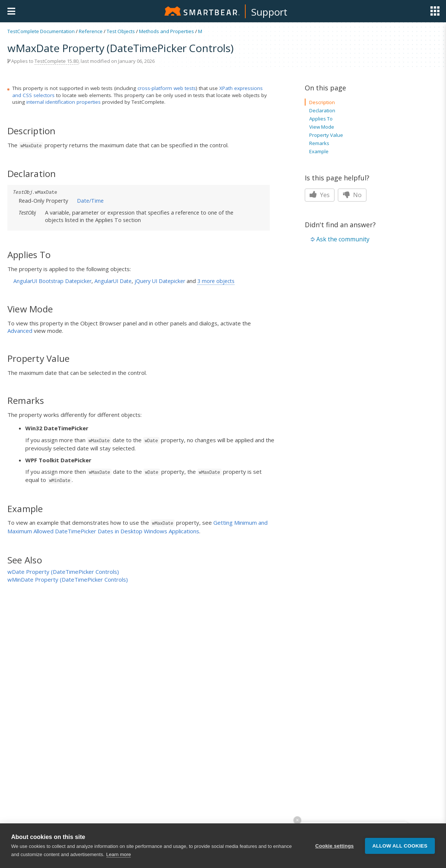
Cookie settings (334, 848)
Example (319, 151)
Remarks (319, 143)
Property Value (326, 135)
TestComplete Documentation (41, 31)
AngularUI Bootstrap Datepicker (52, 281)
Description (322, 102)
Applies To (321, 119)
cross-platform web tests (167, 88)
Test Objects (121, 31)
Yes (320, 195)
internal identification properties (64, 102)
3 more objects (216, 281)
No (352, 195)
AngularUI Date (113, 281)
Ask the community (343, 239)
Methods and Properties (167, 31)
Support (269, 12)
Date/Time (90, 200)
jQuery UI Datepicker (160, 281)
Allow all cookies (400, 848)
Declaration (322, 110)
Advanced (20, 331)
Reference (91, 31)
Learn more (119, 857)
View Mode (322, 127)
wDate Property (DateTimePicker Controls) (63, 572)
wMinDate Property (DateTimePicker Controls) (68, 579)
